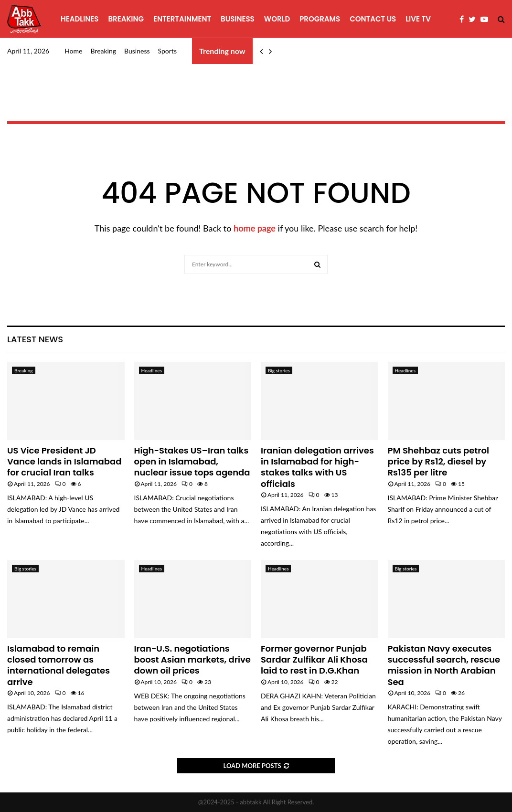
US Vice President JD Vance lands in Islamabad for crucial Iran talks (64, 462)
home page (255, 228)
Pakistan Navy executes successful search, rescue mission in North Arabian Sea (444, 665)
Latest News (35, 339)
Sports (167, 51)
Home (73, 51)
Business (238, 19)
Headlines (80, 19)
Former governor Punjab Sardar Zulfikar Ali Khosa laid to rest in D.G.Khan (314, 660)
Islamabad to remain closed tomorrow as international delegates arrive (59, 665)
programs (320, 19)
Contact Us (373, 19)
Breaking (126, 19)
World (277, 19)
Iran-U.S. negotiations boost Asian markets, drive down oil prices (192, 660)
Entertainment (182, 19)
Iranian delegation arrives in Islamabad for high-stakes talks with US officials (317, 467)
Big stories (279, 370)
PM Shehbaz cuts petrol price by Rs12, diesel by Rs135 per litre (439, 462)
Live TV (418, 19)
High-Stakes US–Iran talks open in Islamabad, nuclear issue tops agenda (192, 462)
